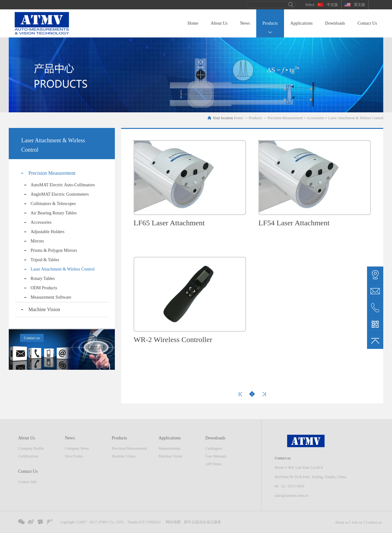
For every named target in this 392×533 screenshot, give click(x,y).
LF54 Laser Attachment (294, 223)
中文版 (332, 5)
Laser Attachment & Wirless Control (356, 118)
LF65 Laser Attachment (169, 223)
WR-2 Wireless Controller (173, 340)
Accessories (315, 118)
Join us (357, 522)
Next (264, 394)
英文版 (360, 5)
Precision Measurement (285, 118)
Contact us (374, 522)
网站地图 (172, 522)
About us (342, 522)
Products (255, 118)
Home (193, 23)
